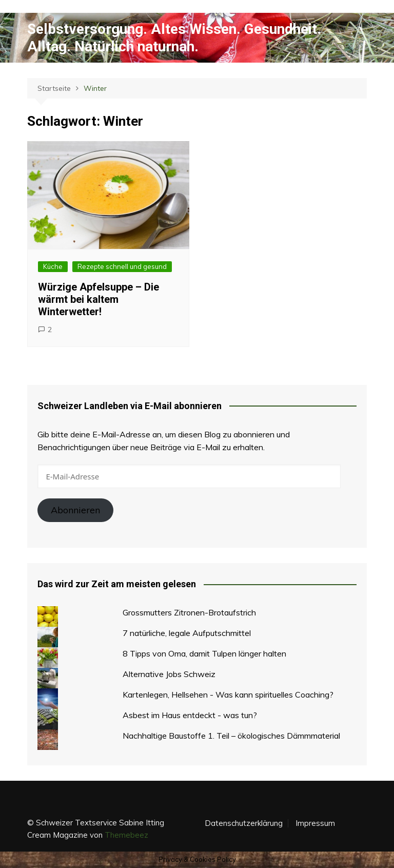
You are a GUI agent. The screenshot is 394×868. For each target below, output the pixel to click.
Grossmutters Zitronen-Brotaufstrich (189, 612)
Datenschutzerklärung (244, 823)
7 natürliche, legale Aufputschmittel (187, 633)
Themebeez (126, 835)
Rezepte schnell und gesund (122, 266)
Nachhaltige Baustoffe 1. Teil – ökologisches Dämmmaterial (231, 736)
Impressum (315, 823)
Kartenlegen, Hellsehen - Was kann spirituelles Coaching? (228, 695)
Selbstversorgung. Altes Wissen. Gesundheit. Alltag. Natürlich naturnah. (174, 38)
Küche (53, 266)
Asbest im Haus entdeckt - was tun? (190, 715)
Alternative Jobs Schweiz (169, 674)
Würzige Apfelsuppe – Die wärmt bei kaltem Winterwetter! (98, 299)
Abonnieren (75, 510)
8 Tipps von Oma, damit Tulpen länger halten (204, 653)
